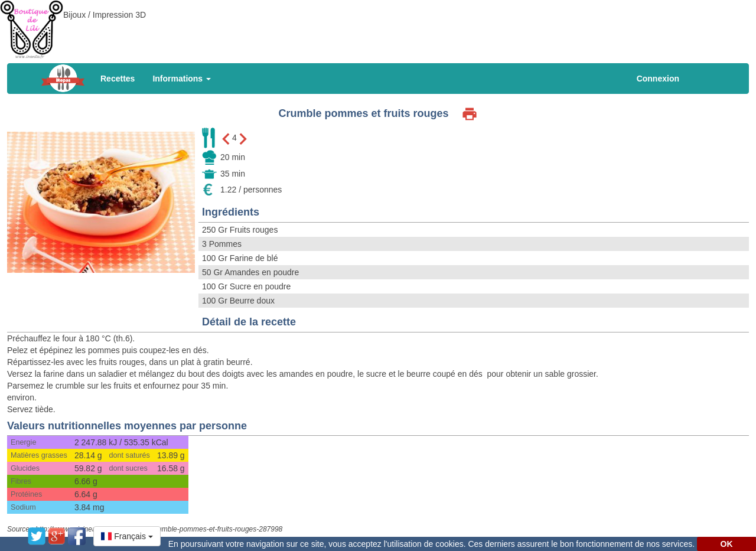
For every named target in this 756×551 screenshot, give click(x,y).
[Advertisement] (378, 27)
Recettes (118, 79)
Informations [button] (182, 79)
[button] (127, 536)
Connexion (658, 79)
